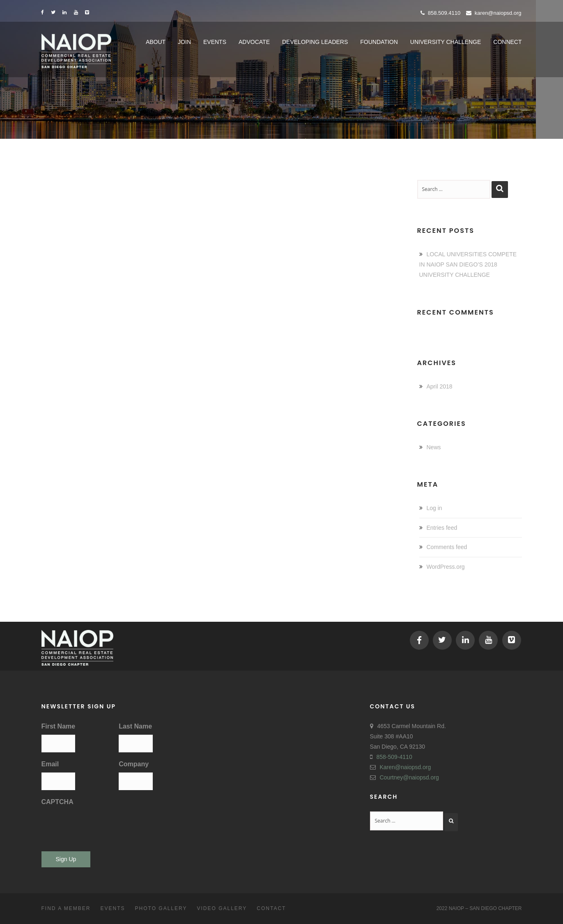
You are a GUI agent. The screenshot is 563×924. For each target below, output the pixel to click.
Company (134, 764)
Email (50, 764)
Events (113, 908)
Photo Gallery (161, 908)
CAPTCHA (57, 802)
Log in (434, 508)
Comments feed (447, 547)
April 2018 (440, 386)
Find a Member (66, 908)
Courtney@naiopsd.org (409, 777)
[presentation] (104, 826)
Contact (271, 908)
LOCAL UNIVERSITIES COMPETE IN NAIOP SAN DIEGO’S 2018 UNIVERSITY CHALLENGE (468, 264)
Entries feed (442, 528)
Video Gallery (222, 908)
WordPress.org (446, 567)
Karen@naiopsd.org (494, 13)
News (434, 447)
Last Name (135, 726)
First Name (59, 726)
